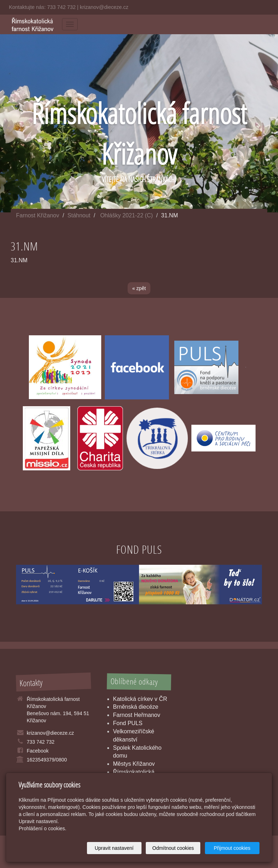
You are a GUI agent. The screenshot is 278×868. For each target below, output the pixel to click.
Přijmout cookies (232, 848)
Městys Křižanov (134, 764)
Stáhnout (79, 215)
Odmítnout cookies (173, 848)
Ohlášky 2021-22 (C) (127, 215)
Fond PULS (128, 723)
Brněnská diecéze (136, 707)
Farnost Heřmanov (137, 715)
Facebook (38, 751)
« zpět (139, 288)
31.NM (19, 260)
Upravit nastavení (114, 848)
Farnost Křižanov (38, 215)
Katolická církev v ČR (140, 699)
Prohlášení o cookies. (42, 828)
